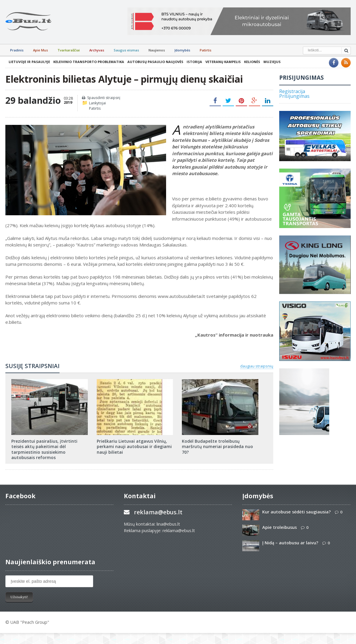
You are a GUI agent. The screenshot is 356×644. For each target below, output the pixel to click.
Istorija (194, 62)
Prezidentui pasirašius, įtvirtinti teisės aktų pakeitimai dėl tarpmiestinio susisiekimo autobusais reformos (44, 449)
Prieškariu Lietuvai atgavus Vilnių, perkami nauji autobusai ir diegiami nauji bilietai (134, 446)
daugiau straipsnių (257, 366)
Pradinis (17, 50)
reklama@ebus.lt (158, 512)
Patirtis (206, 50)
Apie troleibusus (280, 527)
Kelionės (252, 62)
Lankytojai (97, 103)
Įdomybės (182, 50)
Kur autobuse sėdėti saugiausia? (296, 512)
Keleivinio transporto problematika (89, 62)
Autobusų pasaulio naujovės (155, 62)
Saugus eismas (126, 50)
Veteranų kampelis (223, 62)
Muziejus (272, 62)
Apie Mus (40, 50)
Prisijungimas (294, 96)
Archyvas (97, 50)
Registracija (292, 91)
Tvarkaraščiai (69, 50)
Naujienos (157, 50)
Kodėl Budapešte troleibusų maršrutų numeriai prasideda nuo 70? (217, 446)
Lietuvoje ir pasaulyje (29, 62)
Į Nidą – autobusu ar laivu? (290, 543)
